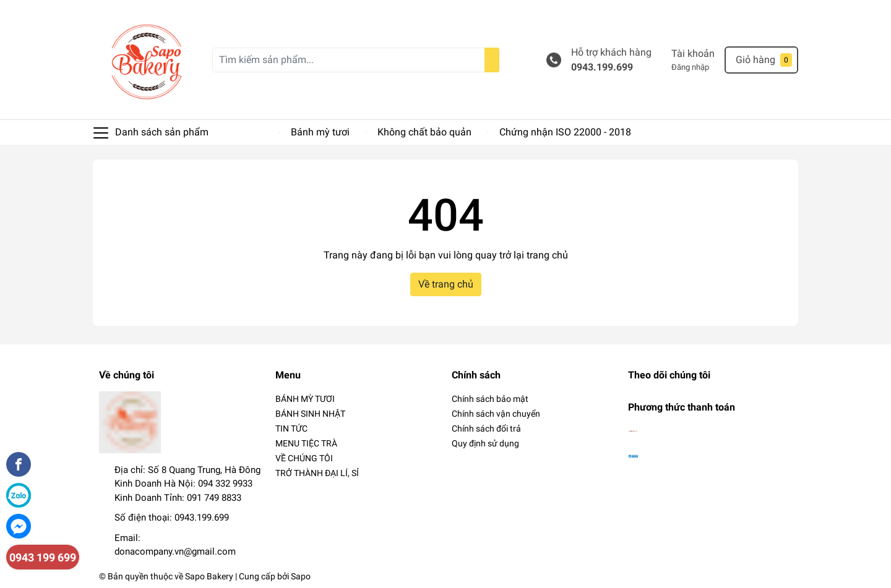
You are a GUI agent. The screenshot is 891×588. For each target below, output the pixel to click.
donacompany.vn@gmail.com (175, 552)
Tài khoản (693, 53)
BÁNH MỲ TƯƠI (305, 399)
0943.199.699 (602, 67)
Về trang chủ (446, 284)
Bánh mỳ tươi (320, 132)
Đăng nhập (690, 67)
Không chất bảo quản (424, 132)
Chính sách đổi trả (486, 428)
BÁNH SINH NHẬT (310, 414)
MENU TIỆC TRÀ (306, 443)
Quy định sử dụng (485, 443)
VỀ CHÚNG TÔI (304, 458)
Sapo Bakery (209, 576)
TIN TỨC (291, 428)
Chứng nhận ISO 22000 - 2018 (565, 132)
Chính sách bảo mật (490, 399)
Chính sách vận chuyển (496, 414)
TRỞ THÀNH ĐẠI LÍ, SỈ (317, 473)
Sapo (301, 576)
